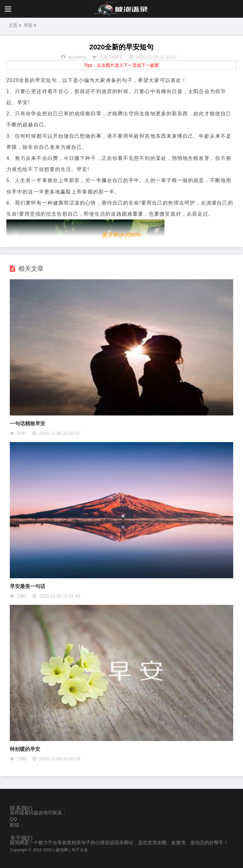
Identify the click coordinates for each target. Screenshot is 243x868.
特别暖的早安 (25, 749)
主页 (13, 25)
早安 (28, 25)
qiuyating (77, 57)
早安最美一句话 (28, 586)
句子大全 (80, 850)
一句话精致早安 (28, 424)
